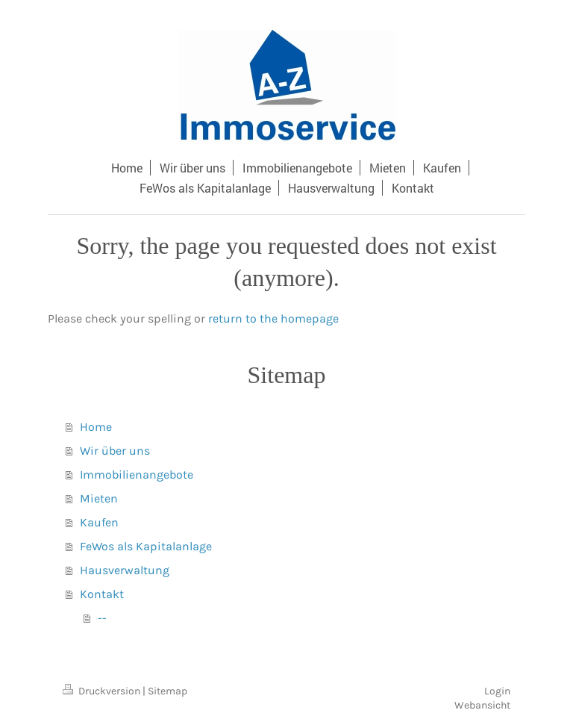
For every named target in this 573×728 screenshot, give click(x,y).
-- (102, 618)
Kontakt (102, 594)
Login (497, 691)
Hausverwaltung (125, 570)
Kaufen (99, 522)
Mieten (99, 498)
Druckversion (103, 691)
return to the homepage (273, 318)
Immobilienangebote (137, 475)
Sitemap (167, 691)
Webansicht (482, 705)
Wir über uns (115, 451)
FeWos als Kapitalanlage (146, 546)
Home (96, 427)
